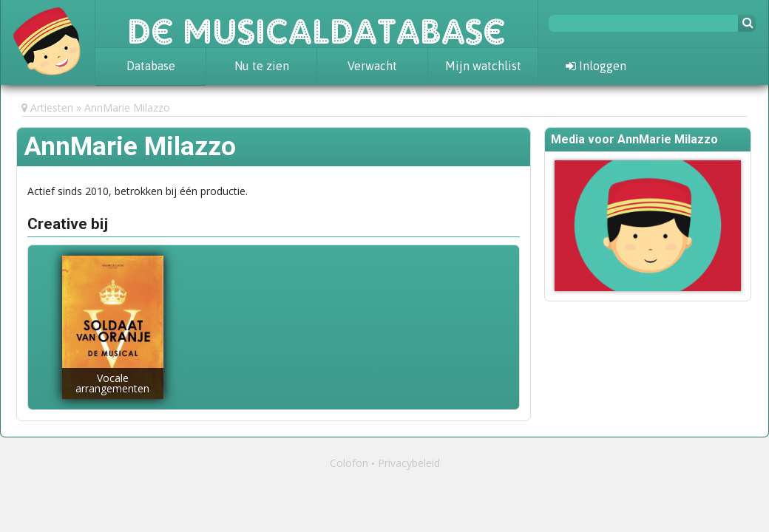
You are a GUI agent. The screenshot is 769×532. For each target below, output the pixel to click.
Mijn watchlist (483, 66)
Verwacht (372, 66)
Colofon (349, 463)
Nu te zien (262, 66)
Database (151, 66)
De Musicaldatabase (316, 24)
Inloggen (596, 66)
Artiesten (52, 108)
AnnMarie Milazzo (127, 108)
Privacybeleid (409, 463)
